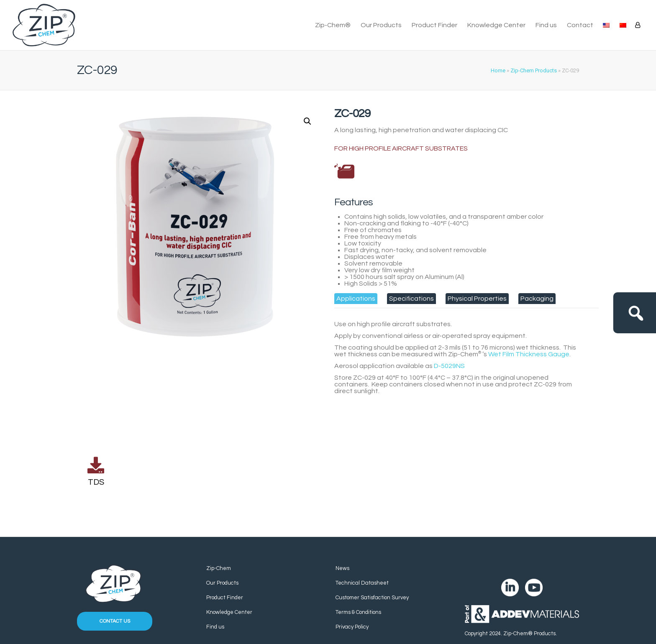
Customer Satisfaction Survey (372, 598)
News (342, 568)
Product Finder (434, 25)
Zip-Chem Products (534, 70)
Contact (580, 25)
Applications (356, 299)
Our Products (381, 25)
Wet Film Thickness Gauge (529, 354)
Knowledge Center (496, 25)
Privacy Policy (352, 627)
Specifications (411, 299)
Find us (546, 25)
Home (498, 70)
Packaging (537, 299)
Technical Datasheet (362, 583)
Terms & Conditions (358, 612)
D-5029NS (449, 366)
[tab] (356, 299)
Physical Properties (477, 299)
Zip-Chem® (333, 25)
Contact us (115, 621)
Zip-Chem (219, 568)
